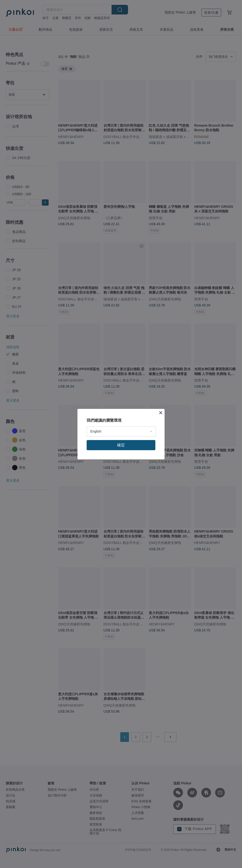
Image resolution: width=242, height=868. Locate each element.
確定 (121, 445)
